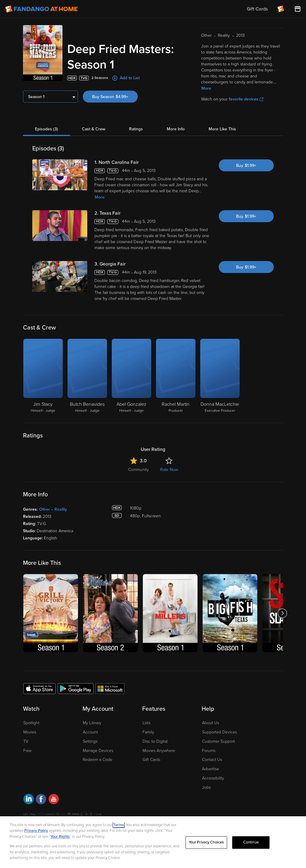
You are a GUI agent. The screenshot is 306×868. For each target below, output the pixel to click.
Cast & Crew (94, 129)
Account (90, 732)
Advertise (211, 769)
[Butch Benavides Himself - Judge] (87, 376)
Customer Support (218, 741)
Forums (209, 751)
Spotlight (31, 723)
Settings (90, 741)
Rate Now (169, 470)
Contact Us (212, 760)
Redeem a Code (98, 760)
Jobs (206, 787)
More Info (176, 129)
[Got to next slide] (282, 613)
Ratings (136, 129)
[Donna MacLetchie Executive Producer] (220, 376)
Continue (251, 842)
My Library (92, 723)
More (206, 88)
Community (139, 470)
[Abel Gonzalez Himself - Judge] (131, 376)
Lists (146, 723)
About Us (211, 723)
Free (27, 751)
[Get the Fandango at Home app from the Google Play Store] (76, 688)
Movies (30, 732)
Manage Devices (98, 751)
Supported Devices (219, 732)
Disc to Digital (155, 741)
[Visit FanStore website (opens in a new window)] (298, 9)
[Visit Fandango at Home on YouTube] (54, 800)
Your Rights (60, 837)
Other (45, 509)
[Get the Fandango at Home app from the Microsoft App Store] (110, 688)
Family (148, 732)
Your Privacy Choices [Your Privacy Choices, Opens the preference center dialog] (206, 842)
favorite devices (246, 99)
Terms (119, 825)
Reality (61, 509)
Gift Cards (151, 760)
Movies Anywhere (159, 751)
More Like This (222, 129)
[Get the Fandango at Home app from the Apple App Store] (39, 688)
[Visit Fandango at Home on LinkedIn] (29, 800)
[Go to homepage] (41, 9)
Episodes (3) (46, 129)
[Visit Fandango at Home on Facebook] (41, 800)
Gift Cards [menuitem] (257, 9)
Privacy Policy (36, 831)
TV (26, 741)
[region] (153, 842)
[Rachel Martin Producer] (176, 376)
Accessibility (213, 778)
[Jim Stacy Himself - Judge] (43, 376)
